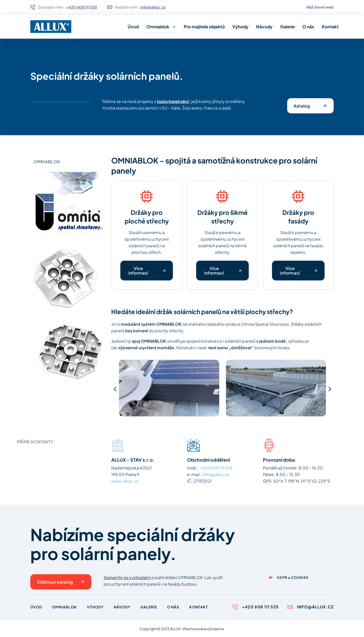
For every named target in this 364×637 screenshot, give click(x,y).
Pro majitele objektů (204, 27)
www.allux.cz (125, 481)
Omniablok (161, 27)
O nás (308, 27)
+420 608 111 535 (216, 468)
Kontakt (330, 27)
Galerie (287, 27)
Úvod (133, 27)
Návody (264, 27)
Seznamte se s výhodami (127, 577)
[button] (115, 389)
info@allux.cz (216, 474)
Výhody (240, 27)
